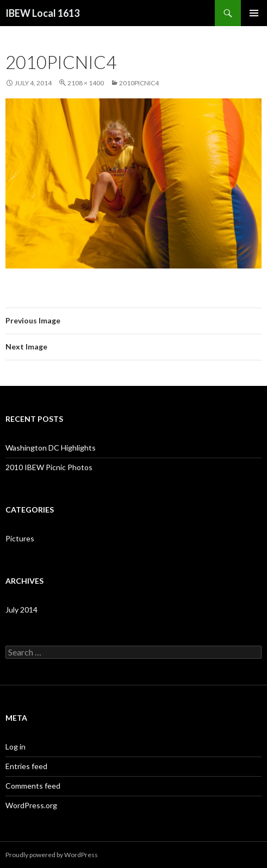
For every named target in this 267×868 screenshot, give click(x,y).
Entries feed (26, 766)
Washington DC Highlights (51, 448)
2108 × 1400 (86, 83)
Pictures (20, 538)
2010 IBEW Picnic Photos (49, 467)
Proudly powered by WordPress (52, 855)
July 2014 (21, 610)
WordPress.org (31, 805)
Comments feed (33, 786)
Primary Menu (254, 13)
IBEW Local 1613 (42, 13)
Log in (15, 747)
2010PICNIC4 (139, 83)
